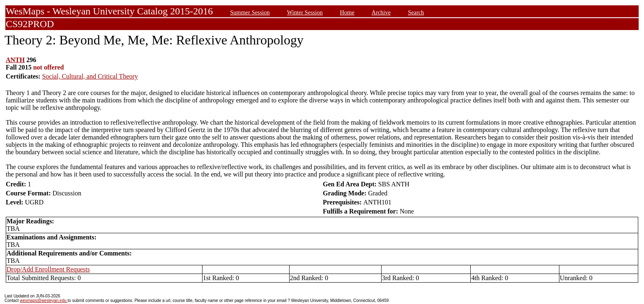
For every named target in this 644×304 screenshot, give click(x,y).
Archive (381, 12)
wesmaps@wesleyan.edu (44, 301)
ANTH (15, 60)
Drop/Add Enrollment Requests (48, 269)
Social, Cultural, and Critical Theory (90, 76)
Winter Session (305, 12)
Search (416, 12)
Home (347, 12)
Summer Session (250, 12)
